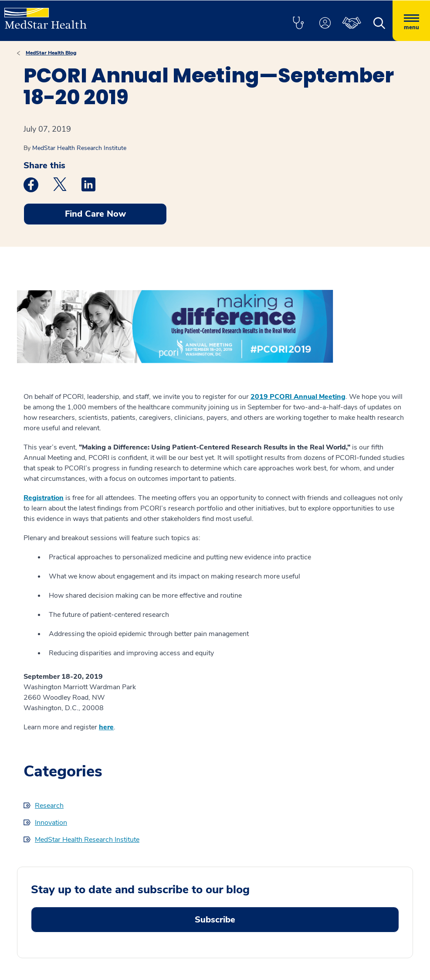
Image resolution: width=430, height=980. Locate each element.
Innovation (51, 823)
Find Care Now (95, 214)
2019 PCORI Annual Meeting (298, 397)
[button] (298, 24)
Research (49, 806)
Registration (44, 498)
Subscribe (215, 920)
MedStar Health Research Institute (79, 148)
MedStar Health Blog (51, 53)
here (106, 727)
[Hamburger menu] (411, 21)
